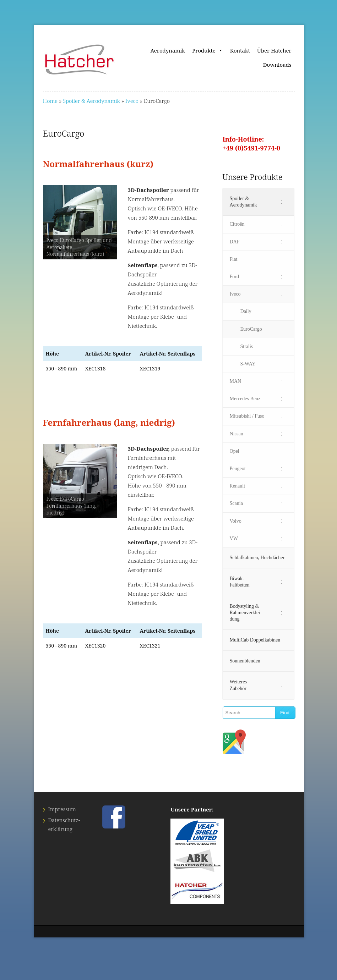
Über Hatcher (274, 50)
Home (50, 101)
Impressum (62, 809)
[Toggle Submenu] (282, 202)
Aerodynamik (168, 50)
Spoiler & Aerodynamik (91, 101)
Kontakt (240, 50)
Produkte (208, 50)
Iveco (132, 101)
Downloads (277, 65)
